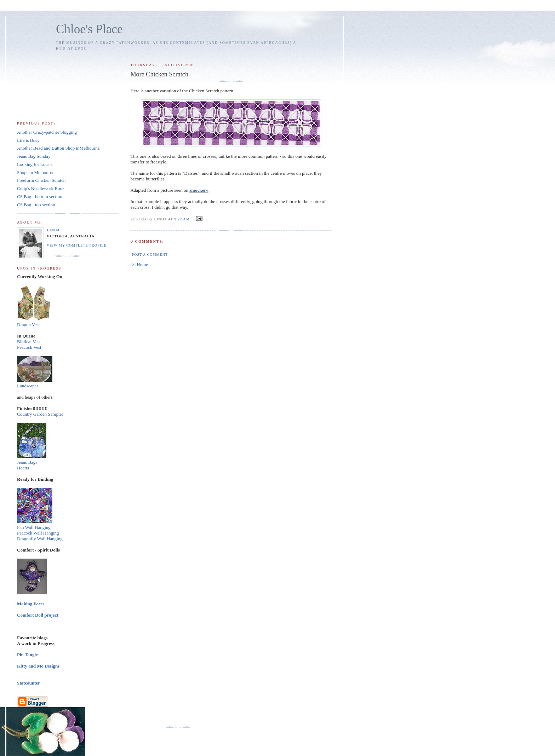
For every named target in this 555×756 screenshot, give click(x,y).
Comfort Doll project (38, 615)
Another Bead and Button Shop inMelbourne (58, 148)
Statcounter (28, 683)
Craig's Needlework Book (41, 188)
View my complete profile (77, 245)
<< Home (139, 264)
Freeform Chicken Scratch (41, 180)
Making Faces (31, 604)
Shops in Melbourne (36, 172)
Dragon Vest (28, 325)
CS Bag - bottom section (40, 197)
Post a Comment (150, 255)
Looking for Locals (35, 164)
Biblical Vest (29, 342)
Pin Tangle (27, 655)
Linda (53, 230)
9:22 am (182, 219)
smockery (199, 190)
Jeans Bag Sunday (34, 156)
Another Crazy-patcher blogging (47, 132)
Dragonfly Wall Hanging (40, 539)
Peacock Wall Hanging (38, 533)
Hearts (23, 468)
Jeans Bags (27, 462)
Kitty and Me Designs (38, 666)
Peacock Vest (29, 347)
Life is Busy (28, 140)
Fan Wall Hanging (34, 527)
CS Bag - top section (36, 205)
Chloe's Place (89, 29)
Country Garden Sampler (40, 414)
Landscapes (28, 386)
